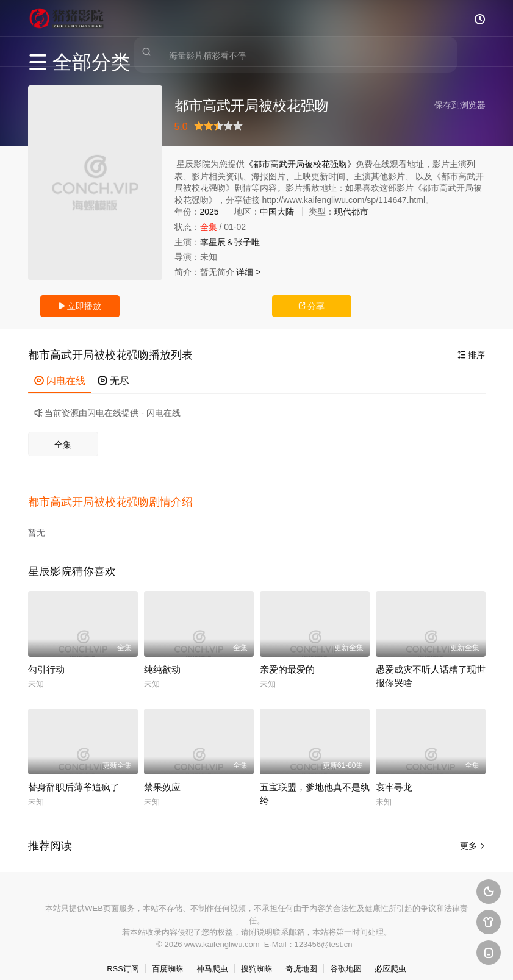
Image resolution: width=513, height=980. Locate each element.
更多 (473, 833)
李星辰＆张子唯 (230, 242)
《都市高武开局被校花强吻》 (300, 164)
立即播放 (80, 306)
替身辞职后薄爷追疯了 (74, 774)
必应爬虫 (390, 956)
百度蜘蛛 (168, 956)
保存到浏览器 (460, 105)
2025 (210, 212)
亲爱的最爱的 (287, 656)
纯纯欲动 (162, 656)
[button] (117, 495)
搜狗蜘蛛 (257, 956)
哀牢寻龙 (394, 774)
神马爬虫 (212, 956)
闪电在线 (60, 381)
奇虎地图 (301, 956)
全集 (63, 445)
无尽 (113, 381)
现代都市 (351, 212)
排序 (472, 355)
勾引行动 (46, 656)
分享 (312, 306)
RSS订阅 (123, 956)
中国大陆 (277, 212)
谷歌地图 (346, 956)
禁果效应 (162, 774)
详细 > (248, 272)
